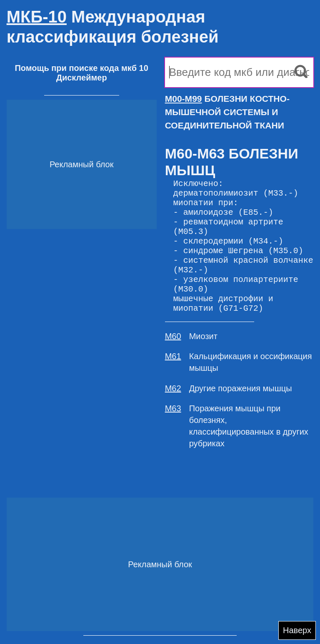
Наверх (297, 630)
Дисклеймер (82, 78)
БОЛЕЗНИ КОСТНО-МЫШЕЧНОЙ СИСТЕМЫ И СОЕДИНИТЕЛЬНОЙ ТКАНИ (227, 112)
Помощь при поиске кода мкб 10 (81, 68)
